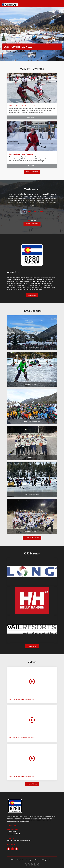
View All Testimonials (32, 224)
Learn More (32, 295)
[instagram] (12, 849)
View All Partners (32, 646)
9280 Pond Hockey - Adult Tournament (22, 154)
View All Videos (32, 784)
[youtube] (16, 849)
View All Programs (32, 172)
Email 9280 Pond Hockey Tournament (19, 841)
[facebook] (8, 849)
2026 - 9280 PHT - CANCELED (18, 47)
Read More (32, 117)
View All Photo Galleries (32, 538)
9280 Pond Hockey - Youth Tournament (22, 106)
